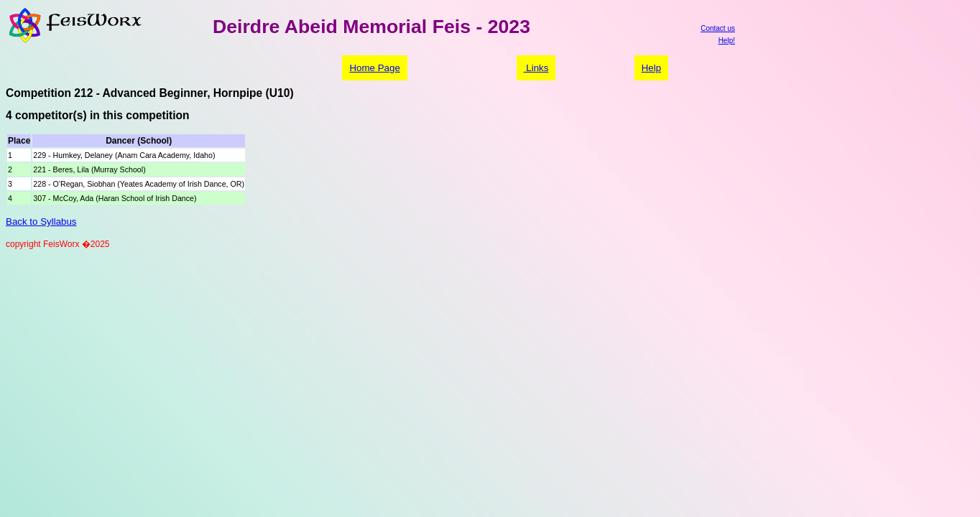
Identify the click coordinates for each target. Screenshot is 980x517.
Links (536, 68)
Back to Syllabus (41, 222)
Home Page (374, 68)
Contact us (718, 28)
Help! (727, 41)
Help (651, 68)
